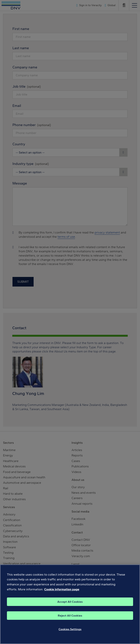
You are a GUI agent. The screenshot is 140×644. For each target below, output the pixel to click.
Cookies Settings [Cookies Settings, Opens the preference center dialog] (70, 633)
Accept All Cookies (70, 605)
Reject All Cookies (70, 619)
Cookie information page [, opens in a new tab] (62, 593)
